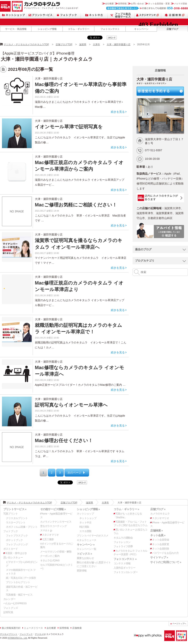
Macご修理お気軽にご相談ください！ (76, 205)
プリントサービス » (15, 509)
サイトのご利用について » (166, 562)
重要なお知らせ (85, 558)
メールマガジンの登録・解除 (56, 552)
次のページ (74, 473)
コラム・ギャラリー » (126, 509)
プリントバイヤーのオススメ (93, 536)
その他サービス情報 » (53, 509)
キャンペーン (141, 29)
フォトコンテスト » (125, 559)
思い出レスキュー (13, 557)
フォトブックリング (17, 544)
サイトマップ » (159, 557)
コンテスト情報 (122, 563)
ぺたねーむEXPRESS (15, 603)
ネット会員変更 (160, 544)
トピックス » (84, 554)
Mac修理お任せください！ (64, 440)
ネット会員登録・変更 (159, 4)
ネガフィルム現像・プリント (22, 527)
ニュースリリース (33, 628)
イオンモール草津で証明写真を (69, 127)
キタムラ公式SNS (50, 560)
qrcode (112, 38)
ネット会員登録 (160, 540)
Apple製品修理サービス (121, 15)
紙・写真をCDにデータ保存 (21, 578)
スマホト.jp (46, 530)
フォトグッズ (11, 608)
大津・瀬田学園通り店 (119, 44)
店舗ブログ (172, 29)
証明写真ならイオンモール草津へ (71, 405)
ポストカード (11, 549)
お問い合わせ (137, 4)
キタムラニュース (86, 540)
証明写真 (8, 612)
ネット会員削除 (160, 549)
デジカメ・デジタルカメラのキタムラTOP (26, 44)
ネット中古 (94, 15)
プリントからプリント (18, 582)
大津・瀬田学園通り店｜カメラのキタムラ (47, 59)
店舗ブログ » (158, 509)
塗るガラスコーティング (53, 526)
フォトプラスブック (17, 536)
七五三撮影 (48, 539)
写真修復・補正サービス (19, 595)
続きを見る (118, 112)
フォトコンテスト (110, 29)
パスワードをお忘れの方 (165, 553)
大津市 (96, 44)
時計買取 (84, 527)
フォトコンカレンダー (126, 572)
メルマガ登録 (180, 4)
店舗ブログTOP (64, 44)
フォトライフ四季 (123, 546)
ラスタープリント (16, 522)
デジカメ (39, 634)
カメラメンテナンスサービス (56, 522)
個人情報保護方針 (11, 628)
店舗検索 (175, 15)
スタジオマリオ (17, 6)
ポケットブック (14, 540)
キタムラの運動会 (123, 538)
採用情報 (122, 4)
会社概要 (109, 4)
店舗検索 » (156, 531)
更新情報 (82, 571)
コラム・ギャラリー (79, 29)
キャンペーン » (86, 545)
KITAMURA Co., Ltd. (18, 638)
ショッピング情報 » (88, 509)
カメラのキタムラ (5, 6)
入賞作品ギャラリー (124, 568)
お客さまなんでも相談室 (147, 8)
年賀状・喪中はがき (16, 553)
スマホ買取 (85, 531)
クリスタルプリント (17, 518)
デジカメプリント (9, 634)
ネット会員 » (158, 535)
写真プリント (11, 514)
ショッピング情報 (47, 29)
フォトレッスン (122, 542)
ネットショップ (13, 15)
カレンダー (9, 599)
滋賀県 (83, 44)
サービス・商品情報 (16, 29)
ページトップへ (179, 624)
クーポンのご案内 (50, 556)
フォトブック (67, 15)
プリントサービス (40, 15)
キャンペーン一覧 (86, 549)
